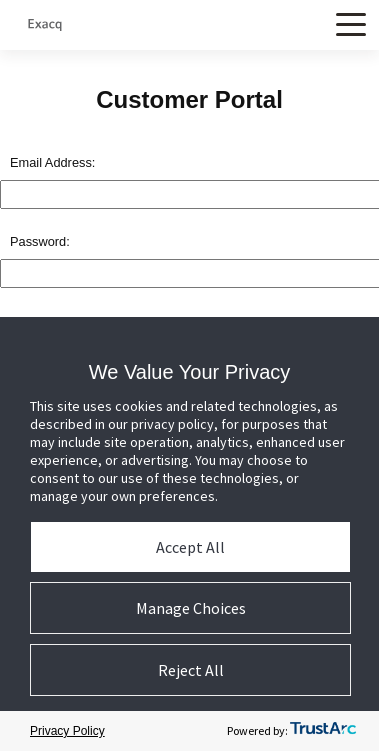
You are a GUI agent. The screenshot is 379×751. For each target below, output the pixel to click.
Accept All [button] (190, 547)
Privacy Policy (67, 731)
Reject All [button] (191, 670)
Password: (40, 241)
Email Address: (52, 162)
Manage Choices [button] (191, 608)
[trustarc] (323, 731)
